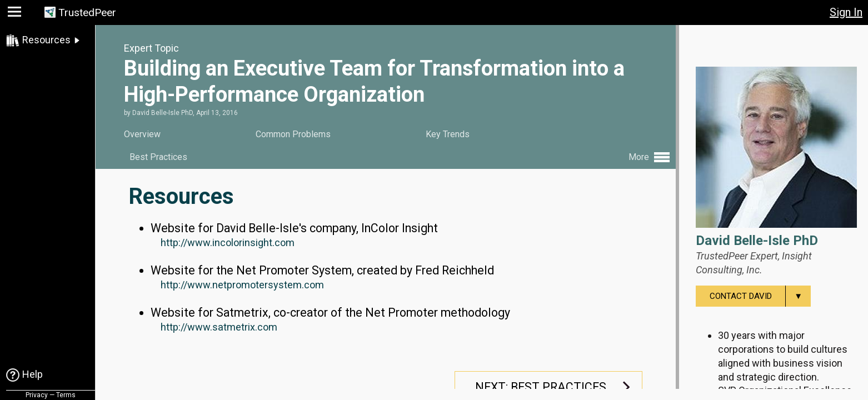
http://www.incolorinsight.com (228, 241)
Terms (66, 395)
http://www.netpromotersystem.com (242, 283)
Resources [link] (46, 40)
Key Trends (448, 134)
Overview (142, 134)
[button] (16, 14)
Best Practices (158, 157)
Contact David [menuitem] (760, 296)
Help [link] (33, 374)
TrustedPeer (87, 12)
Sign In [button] (846, 12)
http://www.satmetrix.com (219, 325)
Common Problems (293, 134)
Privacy (37, 395)
